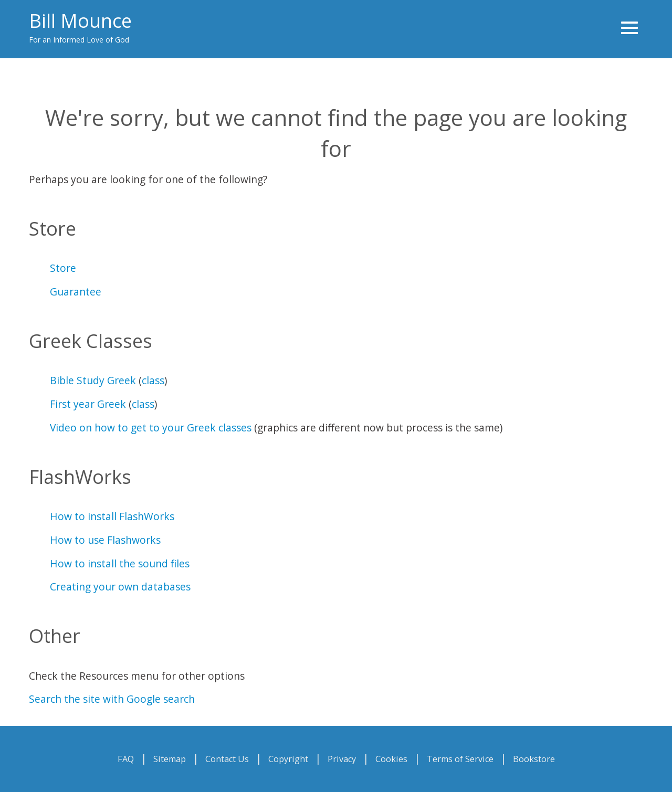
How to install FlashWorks (112, 516)
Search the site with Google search (112, 699)
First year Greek (88, 404)
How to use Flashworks (105, 540)
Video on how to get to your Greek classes (151, 427)
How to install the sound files (120, 563)
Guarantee (76, 292)
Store (63, 268)
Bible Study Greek (93, 380)
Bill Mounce (80, 21)
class (153, 380)
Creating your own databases (120, 587)
